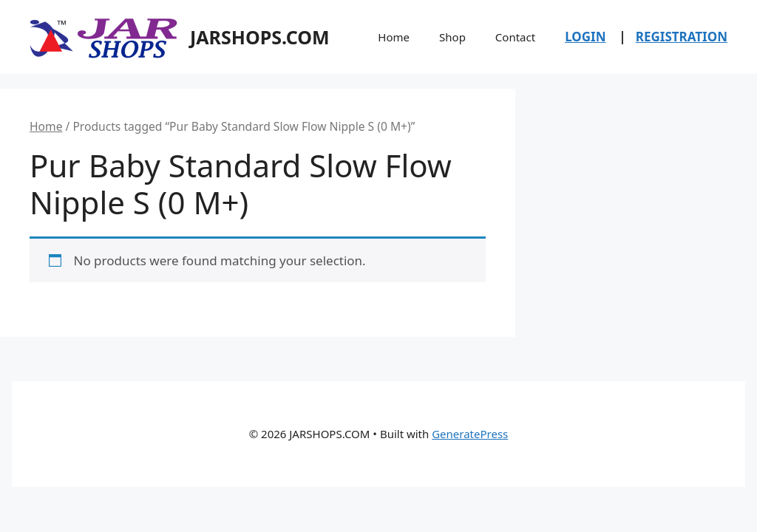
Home (394, 37)
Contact (515, 37)
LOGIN (585, 37)
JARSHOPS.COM (260, 37)
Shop (452, 37)
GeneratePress (470, 434)
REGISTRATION (682, 37)
